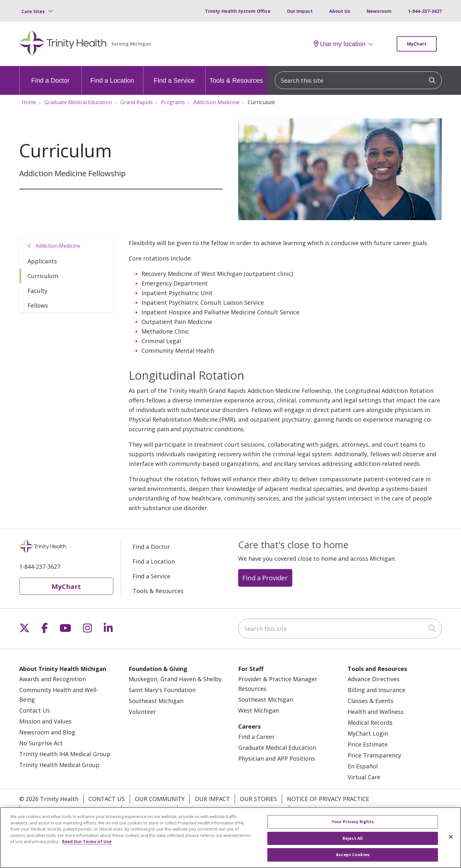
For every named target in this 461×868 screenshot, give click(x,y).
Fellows (38, 305)
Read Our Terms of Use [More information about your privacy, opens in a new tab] (87, 845)
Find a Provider (265, 578)
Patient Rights (150, 810)
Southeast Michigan (156, 701)
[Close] (451, 840)
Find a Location (112, 75)
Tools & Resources (236, 75)
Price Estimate (368, 744)
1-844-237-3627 (425, 11)
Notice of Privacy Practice (328, 799)
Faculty (37, 291)
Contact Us (35, 710)
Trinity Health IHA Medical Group (65, 754)
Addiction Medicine (58, 246)
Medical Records (370, 723)
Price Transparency (374, 755)
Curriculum (43, 276)
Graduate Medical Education (277, 748)
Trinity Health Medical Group (59, 765)
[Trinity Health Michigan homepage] (63, 44)
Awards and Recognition (53, 679)
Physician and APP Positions (277, 758)
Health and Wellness (376, 712)
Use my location (340, 44)
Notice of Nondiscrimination (70, 810)
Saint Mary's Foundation (162, 690)
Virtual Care (364, 777)
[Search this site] (358, 80)
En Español (363, 766)
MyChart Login (368, 733)
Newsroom (379, 11)
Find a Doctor (50, 75)
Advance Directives (374, 679)
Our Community (160, 799)
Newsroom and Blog (47, 732)
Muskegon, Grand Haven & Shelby (175, 679)
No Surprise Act (41, 743)
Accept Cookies (353, 858)
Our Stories (258, 799)
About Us (340, 11)
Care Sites (33, 11)
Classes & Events (371, 701)
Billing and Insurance (376, 690)
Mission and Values (45, 721)
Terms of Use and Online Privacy (233, 810)
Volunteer (142, 712)
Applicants (42, 261)
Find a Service (174, 75)
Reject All (353, 842)
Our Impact (300, 11)
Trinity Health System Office (238, 11)
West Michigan (259, 710)
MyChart (417, 44)
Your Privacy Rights (325, 810)
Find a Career (256, 737)
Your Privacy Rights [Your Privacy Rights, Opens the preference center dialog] (353, 825)
